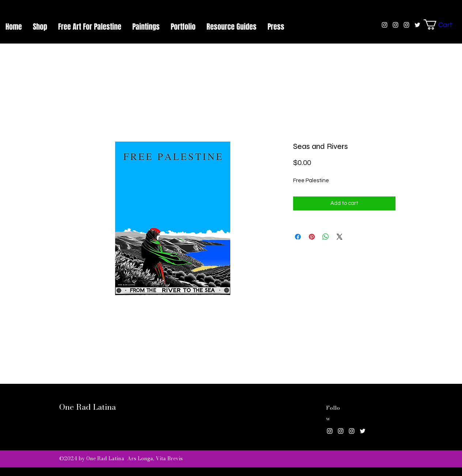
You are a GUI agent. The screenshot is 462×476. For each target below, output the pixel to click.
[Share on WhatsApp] (326, 237)
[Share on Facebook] (298, 237)
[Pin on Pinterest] (312, 237)
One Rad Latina (88, 407)
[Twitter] (363, 431)
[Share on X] (340, 237)
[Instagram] (330, 431)
